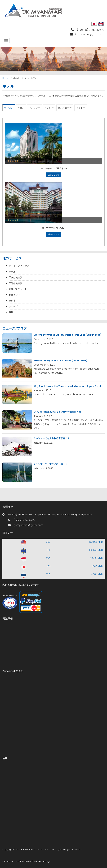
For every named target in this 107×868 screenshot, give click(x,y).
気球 (11, 312)
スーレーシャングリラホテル (53, 168)
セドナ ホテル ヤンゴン (53, 228)
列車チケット (16, 295)
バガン (21, 108)
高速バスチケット (18, 289)
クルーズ (13, 306)
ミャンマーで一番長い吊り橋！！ (50, 464)
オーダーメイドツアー (20, 266)
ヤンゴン (9, 108)
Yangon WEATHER (53, 637)
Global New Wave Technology (34, 861)
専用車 (12, 301)
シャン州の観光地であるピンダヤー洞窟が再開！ (58, 412)
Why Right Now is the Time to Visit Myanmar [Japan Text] (67, 386)
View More (53, 175)
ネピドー (81, 108)
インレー (49, 108)
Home (6, 78)
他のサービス (20, 78)
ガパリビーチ (65, 108)
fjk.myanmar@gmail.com (90, 34)
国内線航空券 (16, 277)
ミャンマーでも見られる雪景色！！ (52, 438)
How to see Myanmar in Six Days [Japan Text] (60, 360)
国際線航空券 (16, 283)
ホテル (12, 272)
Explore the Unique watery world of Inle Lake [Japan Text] (67, 335)
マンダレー (35, 108)
